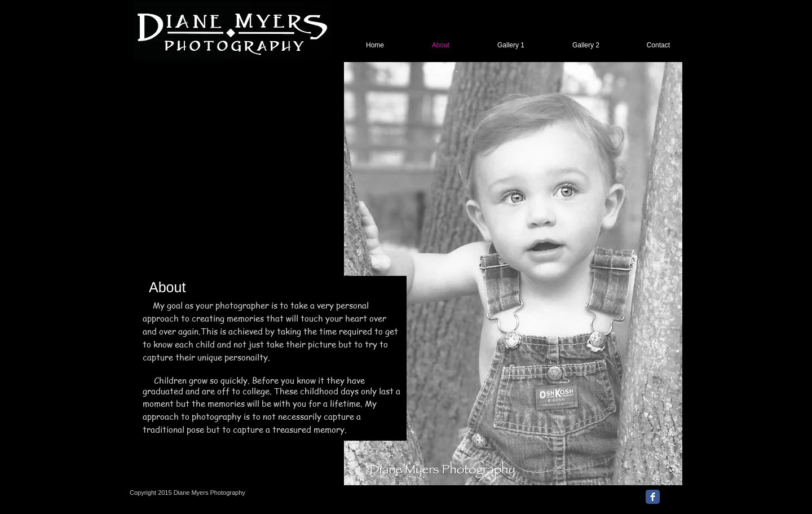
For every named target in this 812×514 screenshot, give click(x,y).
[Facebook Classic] (653, 497)
